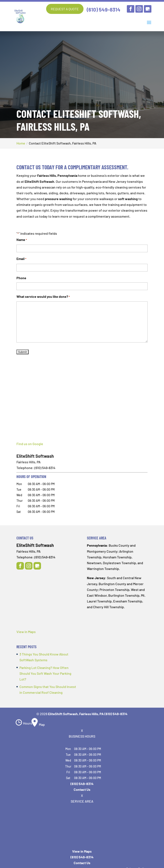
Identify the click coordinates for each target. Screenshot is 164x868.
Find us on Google (30, 444)
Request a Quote (65, 9)
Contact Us (82, 789)
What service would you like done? (43, 297)
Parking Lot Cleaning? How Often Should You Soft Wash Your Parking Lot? (45, 673)
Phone (21, 278)
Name (22, 240)
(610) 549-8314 (104, 10)
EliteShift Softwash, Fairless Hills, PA (76, 714)
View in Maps (26, 632)
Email (21, 259)
